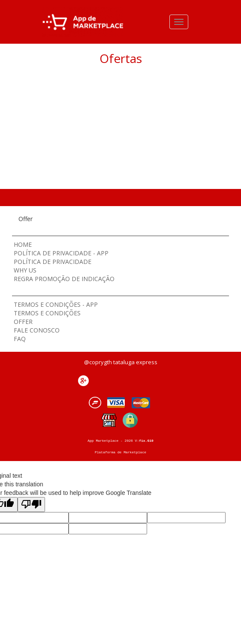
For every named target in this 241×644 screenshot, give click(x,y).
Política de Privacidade (53, 262)
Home (23, 244)
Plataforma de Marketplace (120, 452)
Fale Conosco (37, 330)
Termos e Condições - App (56, 304)
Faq (20, 339)
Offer (23, 322)
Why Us (25, 270)
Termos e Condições (47, 313)
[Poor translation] (31, 505)
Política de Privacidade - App (61, 253)
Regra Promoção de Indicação (64, 279)
